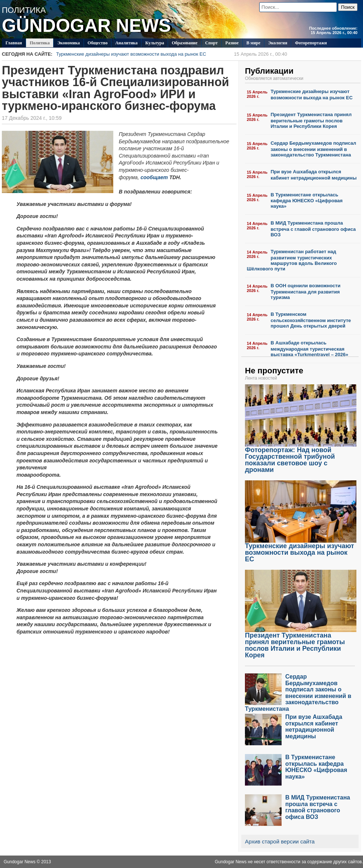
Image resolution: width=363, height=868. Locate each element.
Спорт (212, 43)
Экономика (68, 43)
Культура (155, 43)
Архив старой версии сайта (280, 841)
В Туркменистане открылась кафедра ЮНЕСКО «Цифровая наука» (307, 201)
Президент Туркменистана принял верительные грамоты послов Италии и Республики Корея (311, 120)
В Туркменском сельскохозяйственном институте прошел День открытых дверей (311, 320)
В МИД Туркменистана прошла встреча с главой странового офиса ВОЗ (313, 229)
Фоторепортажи (311, 43)
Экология (278, 43)
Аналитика (126, 43)
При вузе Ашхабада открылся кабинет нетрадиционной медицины (314, 175)
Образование (184, 43)
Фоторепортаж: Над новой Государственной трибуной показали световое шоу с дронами (301, 457)
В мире (253, 43)
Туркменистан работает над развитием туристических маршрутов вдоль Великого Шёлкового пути (292, 260)
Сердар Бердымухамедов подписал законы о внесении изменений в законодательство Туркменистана (313, 149)
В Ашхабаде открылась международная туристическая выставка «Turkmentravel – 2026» (309, 349)
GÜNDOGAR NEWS (86, 26)
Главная (14, 43)
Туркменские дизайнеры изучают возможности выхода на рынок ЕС (172, 54)
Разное (232, 43)
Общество (98, 43)
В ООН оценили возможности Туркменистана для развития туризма (305, 291)
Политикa (40, 43)
